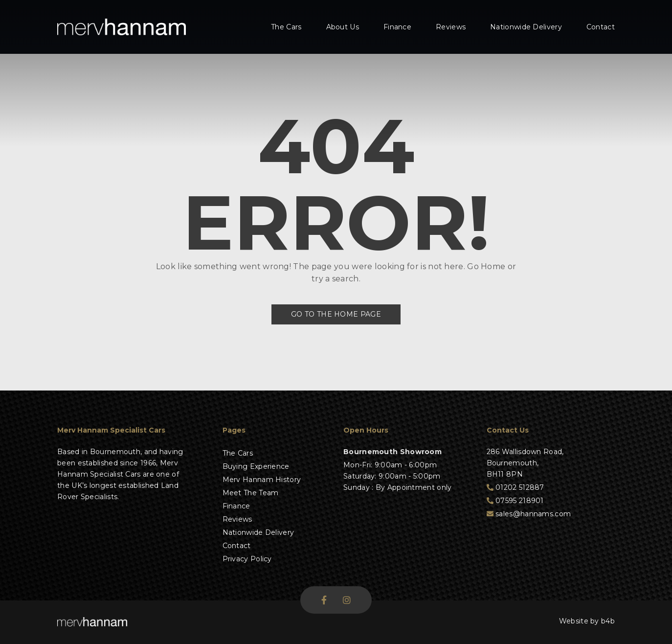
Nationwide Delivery (526, 27)
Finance (397, 27)
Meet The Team (251, 493)
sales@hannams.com (529, 514)
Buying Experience (256, 466)
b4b (608, 621)
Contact (601, 27)
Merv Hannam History (262, 480)
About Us (343, 27)
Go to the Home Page (336, 314)
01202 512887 (515, 487)
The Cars (286, 27)
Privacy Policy (247, 559)
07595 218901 (515, 501)
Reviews (451, 27)
